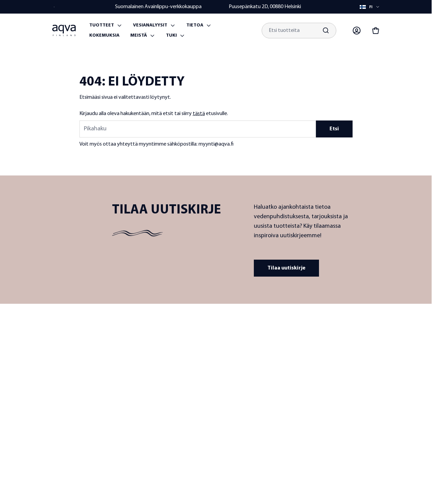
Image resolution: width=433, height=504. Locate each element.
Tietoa (195, 25)
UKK (315, 357)
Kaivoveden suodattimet (269, 367)
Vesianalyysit (150, 25)
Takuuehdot (323, 381)
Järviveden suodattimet (269, 386)
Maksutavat (323, 393)
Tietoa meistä (216, 344)
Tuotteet (102, 25)
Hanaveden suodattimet (269, 348)
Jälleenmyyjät (216, 376)
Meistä (139, 35)
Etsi (334, 129)
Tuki (171, 35)
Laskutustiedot (326, 418)
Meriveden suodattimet (269, 405)
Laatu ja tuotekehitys (215, 360)
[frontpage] (134, 338)
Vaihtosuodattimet (276, 420)
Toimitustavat (325, 405)
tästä (199, 114)
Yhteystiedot (324, 344)
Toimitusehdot (326, 369)
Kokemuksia (104, 35)
